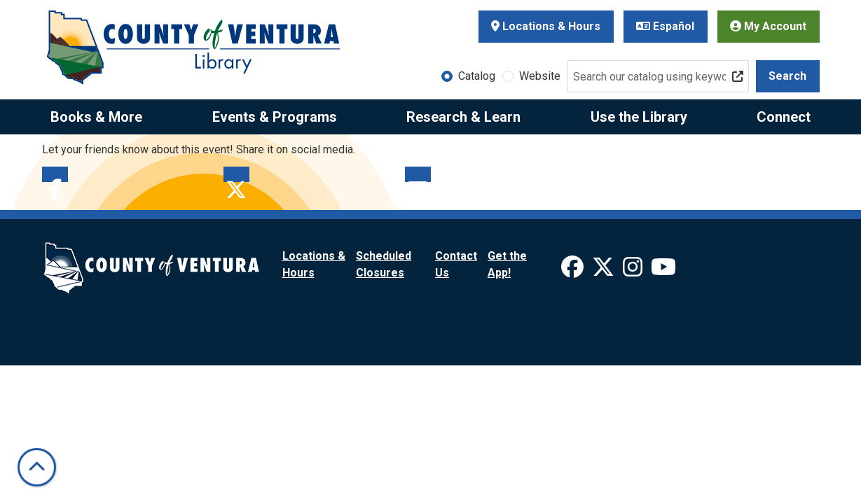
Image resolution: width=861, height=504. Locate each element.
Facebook (55, 174)
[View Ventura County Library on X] (605, 271)
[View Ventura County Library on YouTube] (663, 271)
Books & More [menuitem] (96, 117)
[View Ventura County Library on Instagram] (634, 271)
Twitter (236, 174)
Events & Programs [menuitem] (275, 117)
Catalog (477, 76)
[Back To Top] (37, 467)
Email (418, 174)
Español (665, 26)
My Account (768, 26)
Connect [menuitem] (784, 117)
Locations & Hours (546, 26)
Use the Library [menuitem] (639, 117)
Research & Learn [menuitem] (463, 117)
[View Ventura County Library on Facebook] (574, 271)
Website (540, 76)
